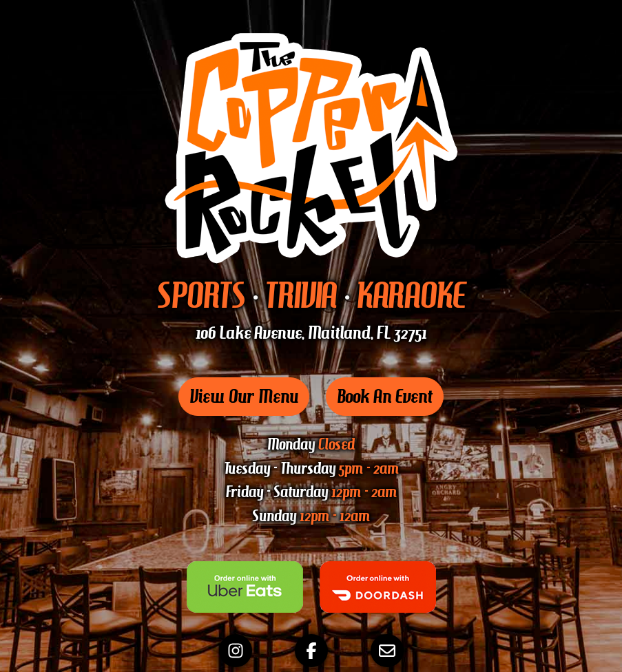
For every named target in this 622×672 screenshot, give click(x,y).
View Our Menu (244, 396)
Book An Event (385, 396)
